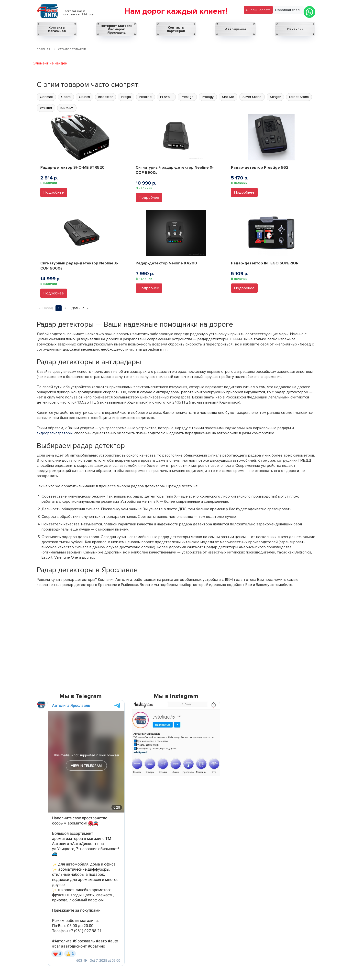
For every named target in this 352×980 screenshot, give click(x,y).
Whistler (46, 108)
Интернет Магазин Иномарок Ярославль (116, 29)
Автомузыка (236, 29)
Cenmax (46, 97)
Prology (208, 97)
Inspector (105, 97)
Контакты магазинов (57, 29)
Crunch (84, 97)
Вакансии (295, 29)
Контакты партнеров (176, 29)
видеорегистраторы (55, 433)
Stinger (275, 97)
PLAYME (166, 97)
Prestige (187, 97)
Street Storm (299, 97)
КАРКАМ (67, 108)
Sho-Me (228, 97)
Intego (126, 97)
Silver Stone (252, 97)
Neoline (146, 97)
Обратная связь (288, 10)
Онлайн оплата (258, 10)
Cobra (66, 97)
